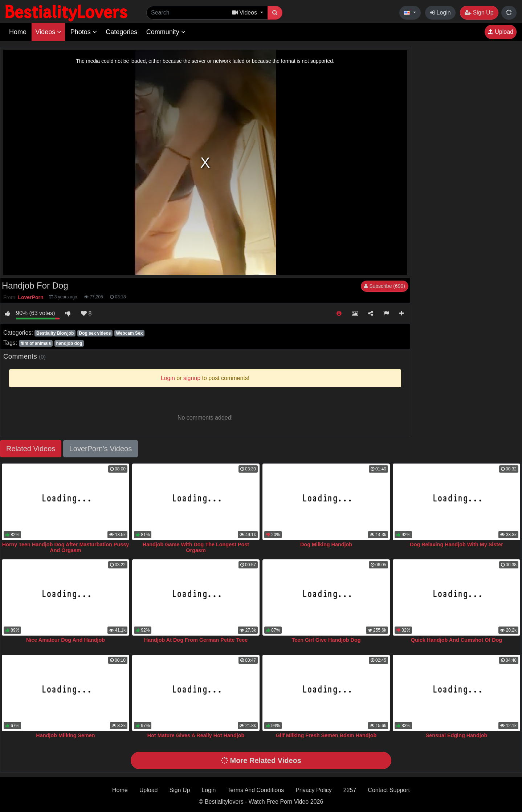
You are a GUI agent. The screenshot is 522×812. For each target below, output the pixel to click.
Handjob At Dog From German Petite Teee (196, 640)
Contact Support (389, 790)
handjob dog (69, 343)
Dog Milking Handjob (326, 544)
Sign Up (479, 13)
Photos (84, 32)
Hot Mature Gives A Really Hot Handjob (196, 735)
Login (440, 13)
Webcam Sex (130, 333)
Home (18, 32)
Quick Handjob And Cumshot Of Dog (456, 640)
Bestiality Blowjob (55, 333)
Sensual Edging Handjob (457, 735)
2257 (350, 790)
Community (166, 32)
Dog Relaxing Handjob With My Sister (456, 544)
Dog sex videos (95, 333)
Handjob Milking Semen (65, 735)
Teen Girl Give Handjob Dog (326, 640)
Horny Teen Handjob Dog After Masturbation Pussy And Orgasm (66, 547)
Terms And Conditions (256, 790)
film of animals (36, 343)
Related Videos (31, 449)
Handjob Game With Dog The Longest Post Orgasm (196, 547)
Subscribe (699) (385, 286)
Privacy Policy (314, 790)
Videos (48, 32)
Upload (501, 32)
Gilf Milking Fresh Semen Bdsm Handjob (326, 735)
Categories (121, 32)
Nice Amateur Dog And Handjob (66, 640)
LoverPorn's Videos (101, 449)
